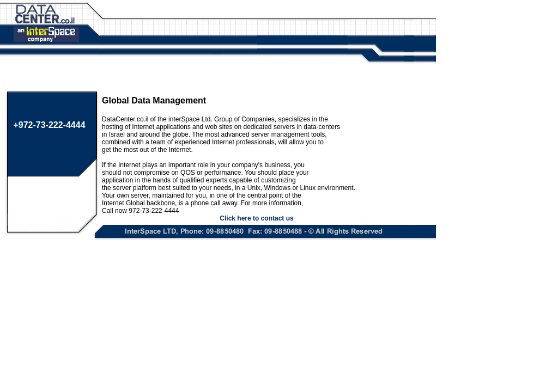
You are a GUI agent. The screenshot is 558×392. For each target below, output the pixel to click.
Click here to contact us (256, 218)
